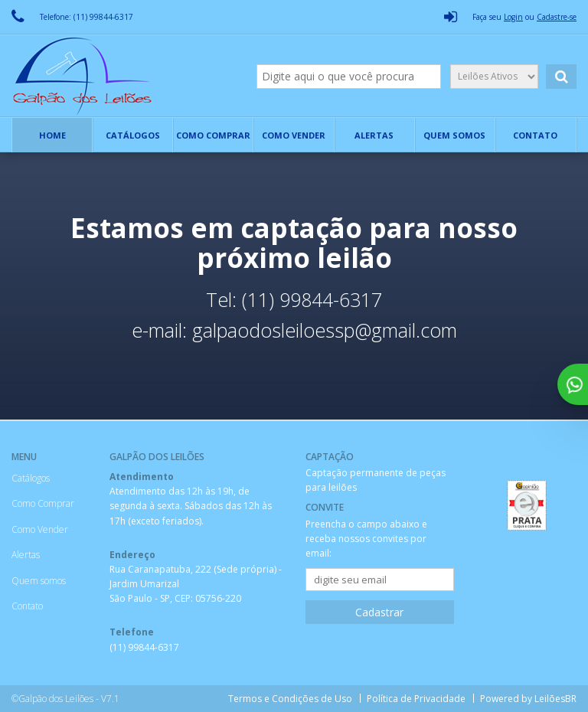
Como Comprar (213, 135)
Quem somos (454, 135)
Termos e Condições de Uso (289, 699)
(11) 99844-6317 (144, 647)
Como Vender (294, 135)
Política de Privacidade (415, 699)
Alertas (374, 135)
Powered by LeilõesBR (528, 699)
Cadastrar (379, 612)
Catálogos (133, 135)
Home (52, 135)
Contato (535, 135)
